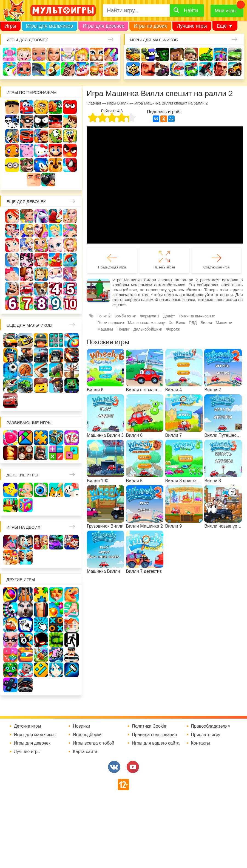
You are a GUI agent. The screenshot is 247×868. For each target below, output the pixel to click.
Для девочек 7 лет (27, 303)
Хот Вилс (177, 323)
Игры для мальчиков (49, 26)
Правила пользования (154, 735)
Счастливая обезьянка (12, 151)
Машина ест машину (177, 69)
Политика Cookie (149, 726)
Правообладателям (211, 726)
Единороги (10, 69)
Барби (53, 54)
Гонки (133, 54)
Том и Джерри (12, 136)
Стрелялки (148, 54)
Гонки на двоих (111, 323)
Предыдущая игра (112, 267)
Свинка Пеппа (27, 151)
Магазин (41, 245)
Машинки (191, 69)
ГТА (220, 69)
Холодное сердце (12, 260)
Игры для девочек (103, 26)
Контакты (201, 743)
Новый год (55, 274)
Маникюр (111, 54)
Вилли (27, 107)
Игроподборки (87, 735)
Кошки (96, 54)
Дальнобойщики (148, 329)
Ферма (55, 260)
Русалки (41, 260)
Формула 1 (150, 316)
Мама (12, 231)
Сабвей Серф (41, 136)
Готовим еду (96, 69)
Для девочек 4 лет (55, 289)
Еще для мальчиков (29, 325)
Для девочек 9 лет (55, 303)
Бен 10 (70, 121)
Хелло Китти (41, 151)
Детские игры (22, 475)
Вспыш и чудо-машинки (27, 136)
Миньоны (12, 165)
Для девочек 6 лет (12, 303)
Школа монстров (27, 260)
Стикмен (41, 121)
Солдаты (191, 54)
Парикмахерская (70, 231)
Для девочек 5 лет (70, 289)
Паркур (206, 69)
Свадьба (70, 245)
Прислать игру (206, 735)
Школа (27, 216)
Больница (27, 231)
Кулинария (53, 69)
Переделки (70, 274)
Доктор (82, 54)
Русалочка (12, 245)
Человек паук (70, 165)
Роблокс (12, 107)
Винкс (12, 216)
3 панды (12, 121)
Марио (55, 151)
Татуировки (68, 69)
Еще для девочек (26, 202)
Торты (82, 69)
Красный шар (70, 107)
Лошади (41, 216)
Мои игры (226, 11)
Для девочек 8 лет (41, 303)
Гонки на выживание (197, 316)
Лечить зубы (27, 289)
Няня (70, 216)
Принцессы (55, 231)
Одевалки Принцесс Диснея (27, 274)
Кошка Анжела (55, 245)
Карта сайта (85, 752)
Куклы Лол (24, 69)
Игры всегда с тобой (94, 743)
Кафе (27, 245)
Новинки (82, 726)
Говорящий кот (27, 165)
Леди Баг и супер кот (55, 121)
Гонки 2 (104, 316)
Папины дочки (41, 274)
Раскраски (55, 216)
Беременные (12, 274)
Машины (235, 54)
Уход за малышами (39, 54)
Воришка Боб (27, 121)
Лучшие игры (192, 26)
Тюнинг (123, 329)
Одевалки (10, 54)
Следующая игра (216, 267)
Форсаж (173, 329)
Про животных (41, 289)
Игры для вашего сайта (156, 743)
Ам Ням (55, 136)
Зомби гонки (125, 316)
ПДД (193, 323)
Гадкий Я (34, 180)
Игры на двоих (150, 26)
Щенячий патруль (55, 165)
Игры (10, 26)
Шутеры (162, 69)
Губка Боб (70, 136)
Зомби (162, 54)
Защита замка (220, 54)
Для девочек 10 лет (70, 303)
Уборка (68, 54)
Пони (70, 260)
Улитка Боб (55, 107)
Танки (206, 54)
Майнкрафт (177, 54)
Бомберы (48, 180)
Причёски (41, 231)
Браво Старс (133, 69)
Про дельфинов (39, 69)
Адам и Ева (41, 107)
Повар (12, 289)
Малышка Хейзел (24, 54)
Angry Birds (70, 151)
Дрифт (169, 316)
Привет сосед (148, 69)
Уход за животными (111, 69)
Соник (41, 165)
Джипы (235, 69)
